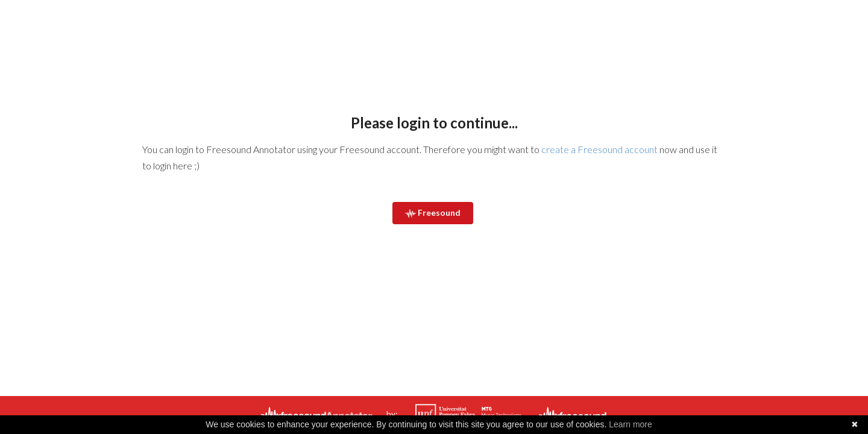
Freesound (433, 212)
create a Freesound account (599, 149)
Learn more (631, 424)
